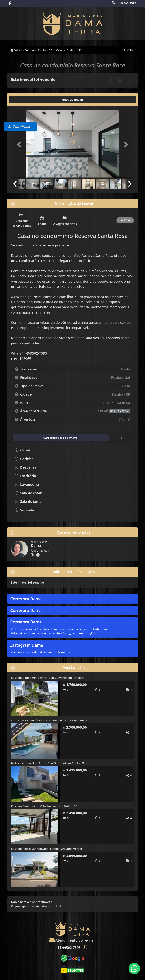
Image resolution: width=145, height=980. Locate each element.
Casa (59, 50)
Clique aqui (19, 906)
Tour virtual (19, 127)
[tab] (23, 100)
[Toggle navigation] (130, 11)
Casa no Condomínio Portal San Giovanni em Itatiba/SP (49, 678)
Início (16, 50)
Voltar (129, 50)
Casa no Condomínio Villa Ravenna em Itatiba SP (44, 806)
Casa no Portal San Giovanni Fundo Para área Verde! (46, 849)
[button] (20, 144)
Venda (30, 50)
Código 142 (74, 50)
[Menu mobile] (72, 23)
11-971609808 (40, 551)
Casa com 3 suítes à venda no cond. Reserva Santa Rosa (49, 720)
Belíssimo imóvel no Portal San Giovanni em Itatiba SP (48, 763)
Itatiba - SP (45, 50)
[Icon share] (10, 3)
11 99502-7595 (126, 3)
